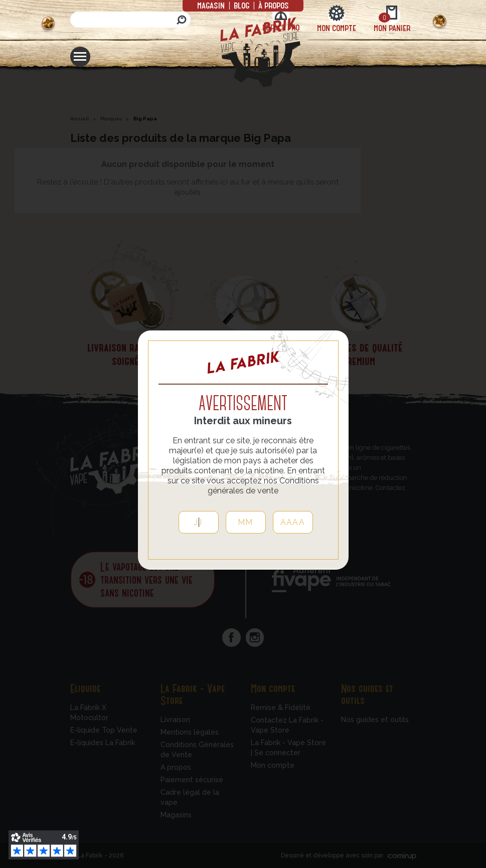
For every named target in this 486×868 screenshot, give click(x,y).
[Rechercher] (130, 20)
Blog (241, 5)
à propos (273, 5)
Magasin (212, 5)
